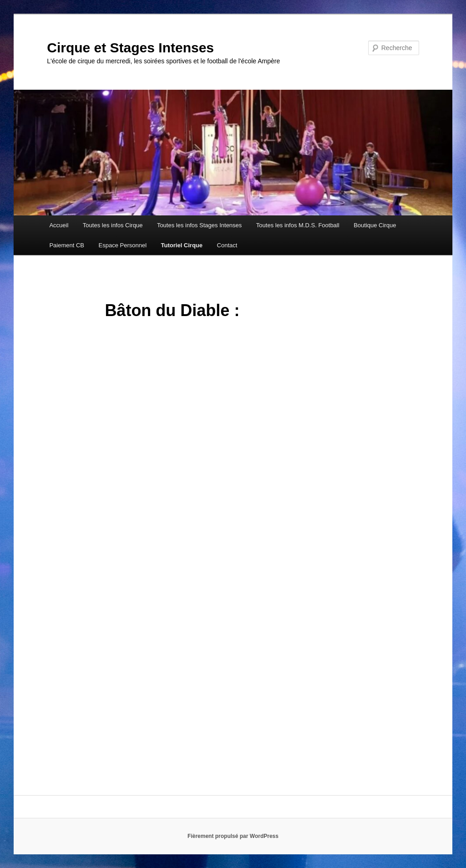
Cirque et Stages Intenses (130, 48)
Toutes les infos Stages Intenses (199, 225)
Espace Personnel (123, 245)
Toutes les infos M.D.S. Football (298, 225)
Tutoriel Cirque (182, 245)
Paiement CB (67, 245)
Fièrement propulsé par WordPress (233, 836)
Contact (227, 245)
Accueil (59, 225)
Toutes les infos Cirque (113, 225)
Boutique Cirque (375, 225)
